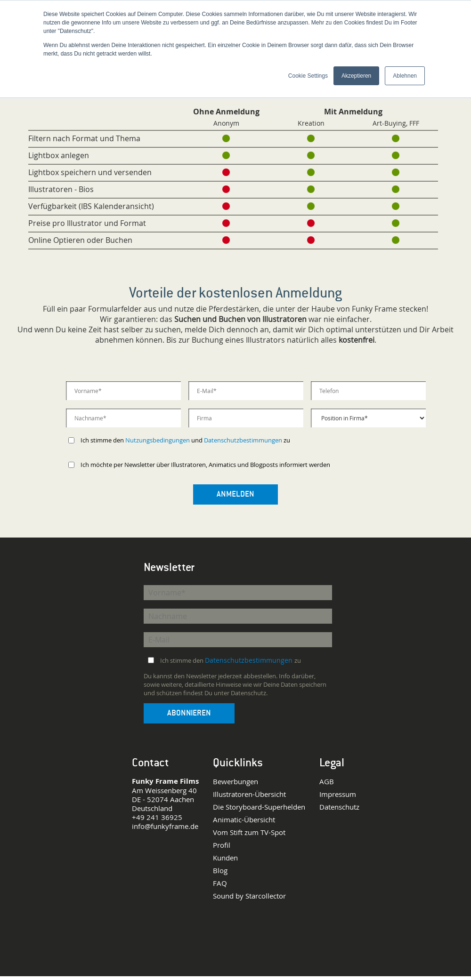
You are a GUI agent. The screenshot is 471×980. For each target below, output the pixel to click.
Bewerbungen (235, 782)
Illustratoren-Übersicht (249, 794)
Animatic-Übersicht (244, 820)
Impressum (338, 794)
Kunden (225, 858)
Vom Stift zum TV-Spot (249, 832)
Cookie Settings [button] (308, 76)
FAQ (220, 883)
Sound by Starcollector (249, 896)
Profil (222, 845)
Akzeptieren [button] (356, 76)
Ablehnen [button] (405, 76)
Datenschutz (339, 807)
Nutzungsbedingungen (158, 440)
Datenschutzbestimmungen (243, 440)
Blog (220, 871)
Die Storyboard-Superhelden (259, 807)
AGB (327, 782)
